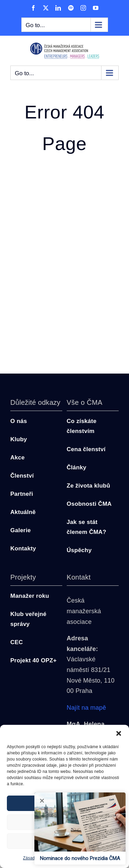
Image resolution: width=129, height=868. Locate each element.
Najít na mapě (87, 708)
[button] (119, 733)
